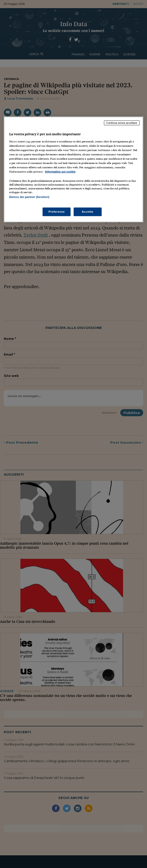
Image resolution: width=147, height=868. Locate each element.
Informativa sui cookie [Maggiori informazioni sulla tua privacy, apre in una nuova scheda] (60, 172)
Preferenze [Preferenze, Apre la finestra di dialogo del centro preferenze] (57, 212)
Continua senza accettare (122, 123)
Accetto (88, 212)
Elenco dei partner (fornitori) (29, 197)
